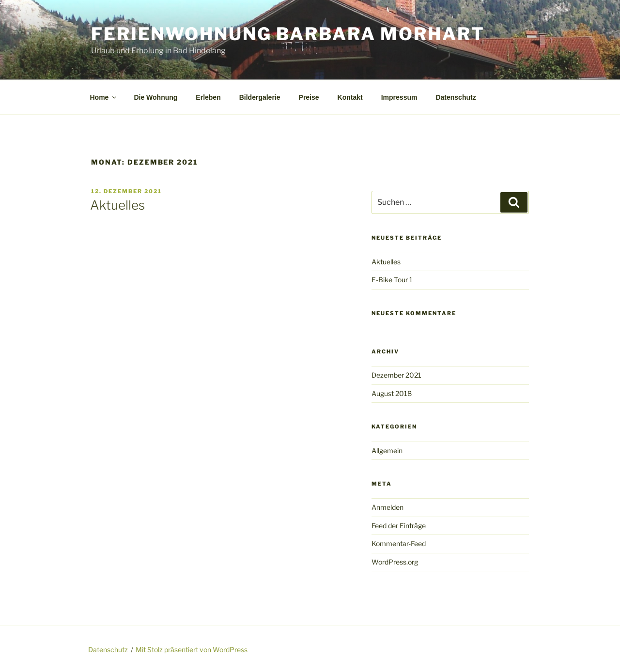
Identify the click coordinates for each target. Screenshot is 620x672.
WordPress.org (395, 562)
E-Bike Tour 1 (392, 280)
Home (104, 97)
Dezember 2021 (396, 375)
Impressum (399, 97)
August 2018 (392, 393)
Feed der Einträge (399, 526)
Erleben (208, 97)
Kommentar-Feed (399, 543)
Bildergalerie (260, 97)
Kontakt (350, 97)
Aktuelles (117, 205)
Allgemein (387, 451)
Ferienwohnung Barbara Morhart (288, 34)
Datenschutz (456, 97)
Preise (309, 97)
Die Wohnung (155, 97)
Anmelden (387, 507)
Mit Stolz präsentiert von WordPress (192, 649)
